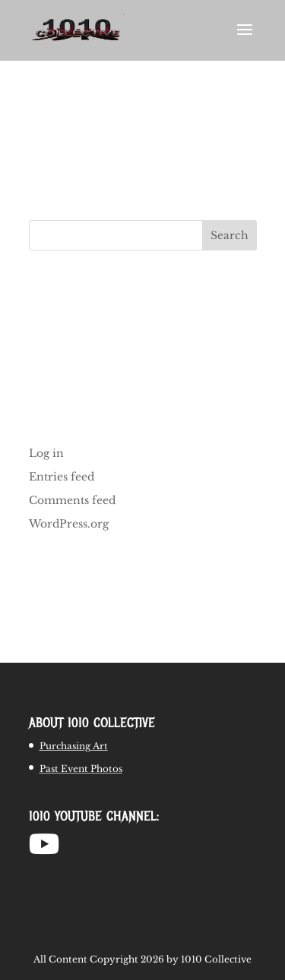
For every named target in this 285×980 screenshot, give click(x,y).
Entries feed (62, 477)
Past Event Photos (81, 769)
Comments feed (72, 500)
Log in (46, 453)
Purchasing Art (74, 746)
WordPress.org (69, 524)
